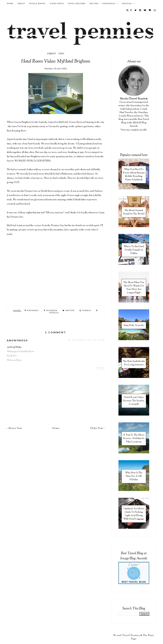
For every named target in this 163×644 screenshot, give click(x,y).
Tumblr (85, 310)
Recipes (94, 3)
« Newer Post (14, 428)
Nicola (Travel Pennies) (134, 99)
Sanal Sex (12, 356)
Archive (127, 3)
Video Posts (57, 3)
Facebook (51, 310)
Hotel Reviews (77, 3)
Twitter (69, 310)
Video (61, 53)
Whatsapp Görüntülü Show (20, 352)
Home (10, 3)
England (51, 53)
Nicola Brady (37, 3)
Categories (109, 3)
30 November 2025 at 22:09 (86, 340)
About (21, 3)
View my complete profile (134, 130)
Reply (101, 367)
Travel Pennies (131, 635)
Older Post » (97, 428)
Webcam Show (14, 360)
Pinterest (32, 310)
